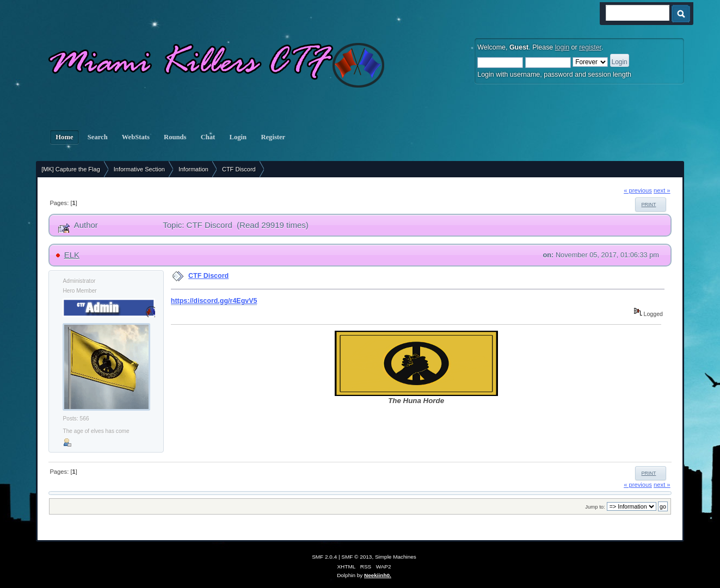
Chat (208, 137)
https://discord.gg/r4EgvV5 (214, 301)
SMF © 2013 (356, 557)
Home (64, 137)
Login (238, 137)
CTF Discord (208, 276)
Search (98, 137)
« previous (638, 190)
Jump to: (595, 507)
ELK (72, 255)
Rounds (175, 137)
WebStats (136, 137)
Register (273, 137)
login (562, 47)
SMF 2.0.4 (324, 557)
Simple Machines (396, 557)
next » (662, 190)
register (590, 47)
